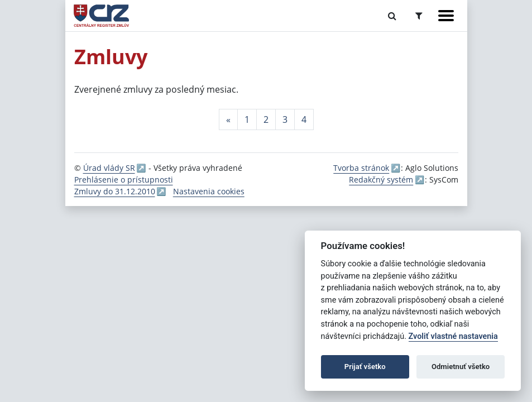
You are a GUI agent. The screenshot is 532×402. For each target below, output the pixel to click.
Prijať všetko (365, 367)
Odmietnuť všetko (461, 367)
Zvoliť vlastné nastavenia (453, 336)
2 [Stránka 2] (266, 119)
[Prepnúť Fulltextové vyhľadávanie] (392, 16)
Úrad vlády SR (109, 168)
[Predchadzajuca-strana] (228, 119)
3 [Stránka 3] (285, 119)
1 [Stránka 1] (247, 119)
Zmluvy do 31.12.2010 (115, 191)
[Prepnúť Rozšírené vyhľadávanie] (419, 16)
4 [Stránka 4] (304, 119)
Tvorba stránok (361, 168)
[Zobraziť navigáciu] (446, 16)
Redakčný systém (381, 180)
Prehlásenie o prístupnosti (124, 180)
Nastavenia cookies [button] (209, 191)
